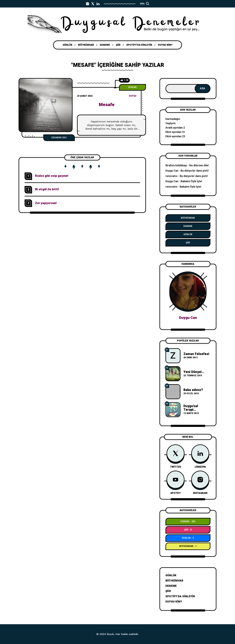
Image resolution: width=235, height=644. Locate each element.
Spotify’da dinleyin (180, 596)
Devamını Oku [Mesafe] (59, 138)
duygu (133, 96)
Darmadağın (173, 119)
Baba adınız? (193, 390)
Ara (203, 88)
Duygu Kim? (174, 602)
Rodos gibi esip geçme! (52, 176)
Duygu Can (172, 171)
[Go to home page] (117, 24)
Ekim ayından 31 (175, 132)
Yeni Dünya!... (194, 372)
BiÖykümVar (188, 218)
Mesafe (107, 105)
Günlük (188, 234)
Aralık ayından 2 (175, 128)
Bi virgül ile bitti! (47, 189)
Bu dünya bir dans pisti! (195, 171)
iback (110, 634)
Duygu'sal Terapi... (191, 408)
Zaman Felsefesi (196, 354)
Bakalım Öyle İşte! (191, 181)
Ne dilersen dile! (199, 165)
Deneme (132, 87)
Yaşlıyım (170, 123)
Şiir (188, 243)
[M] (46, 105)
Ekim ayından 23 (175, 136)
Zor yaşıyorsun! (46, 203)
